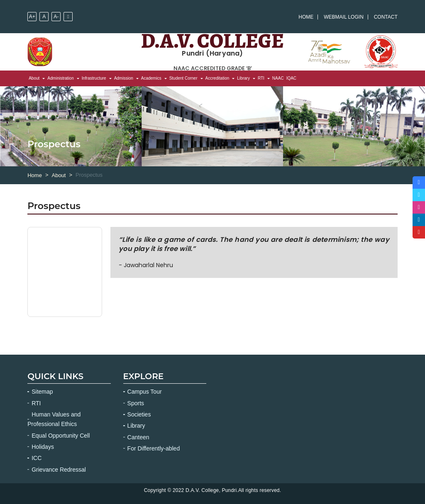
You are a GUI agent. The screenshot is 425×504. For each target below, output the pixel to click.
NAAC (278, 78)
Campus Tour (145, 392)
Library (243, 78)
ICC (37, 458)
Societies (139, 414)
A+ (32, 17)
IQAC (291, 78)
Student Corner (183, 78)
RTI (261, 78)
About (34, 78)
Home (306, 17)
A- (56, 17)
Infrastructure (94, 78)
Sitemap (42, 392)
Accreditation (217, 78)
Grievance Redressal (59, 470)
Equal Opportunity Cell (61, 436)
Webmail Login (344, 17)
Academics (151, 78)
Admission (124, 78)
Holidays (43, 447)
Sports (136, 403)
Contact (386, 17)
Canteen (138, 437)
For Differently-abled (154, 448)
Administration (60, 78)
